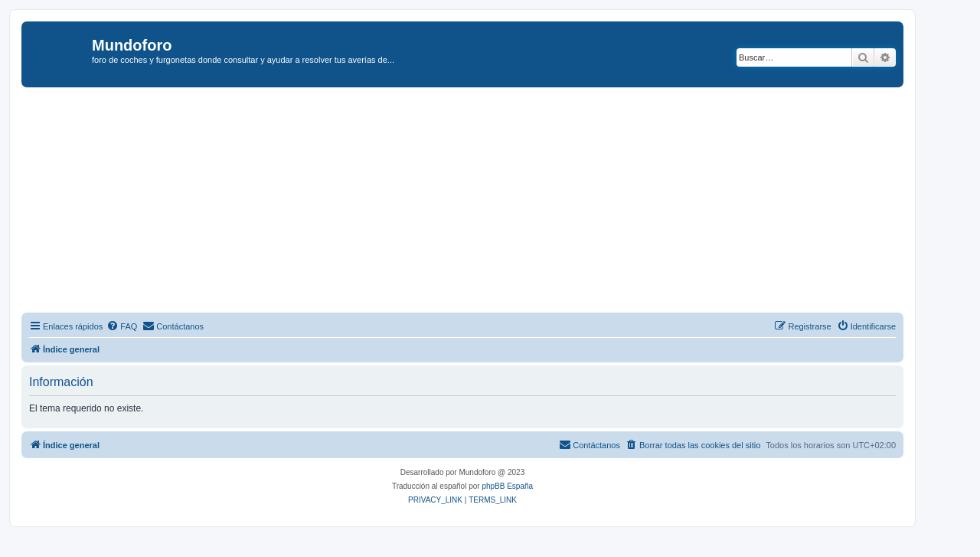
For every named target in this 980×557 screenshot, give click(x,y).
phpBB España (507, 486)
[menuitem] (122, 326)
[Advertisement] (481, 202)
